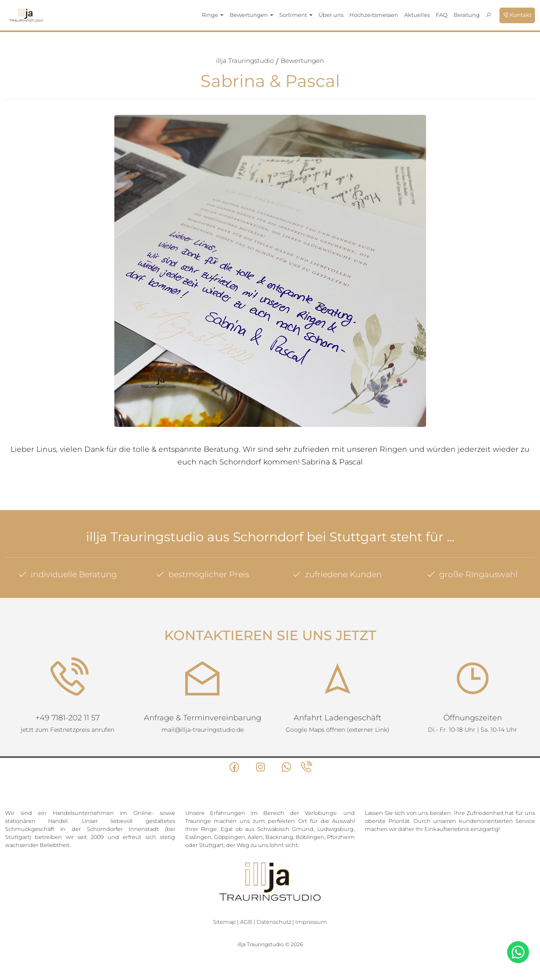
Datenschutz (274, 922)
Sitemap (224, 922)
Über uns (331, 15)
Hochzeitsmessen (374, 15)
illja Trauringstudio (245, 61)
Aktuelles (417, 15)
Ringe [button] (213, 15)
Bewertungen (302, 61)
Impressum (311, 922)
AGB (246, 922)
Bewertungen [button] (251, 15)
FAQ (442, 15)
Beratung (467, 15)
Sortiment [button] (296, 15)
